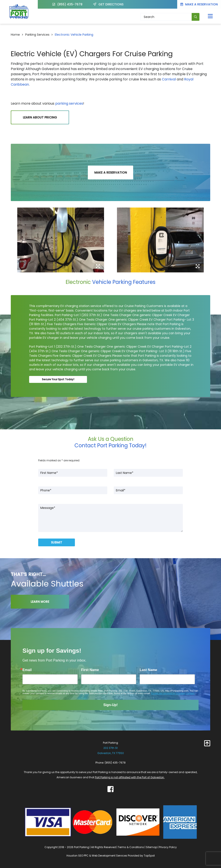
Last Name (148, 670)
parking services (69, 103)
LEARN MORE (40, 602)
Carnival (169, 79)
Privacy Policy (168, 847)
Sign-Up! (111, 705)
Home (15, 35)
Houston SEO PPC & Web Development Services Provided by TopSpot (111, 856)
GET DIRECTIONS (109, 4)
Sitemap (152, 847)
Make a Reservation (199, 4)
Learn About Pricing (40, 117)
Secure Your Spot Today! (58, 379)
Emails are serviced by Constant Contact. (173, 693)
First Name (90, 670)
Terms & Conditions (131, 847)
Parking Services (37, 35)
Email (27, 670)
